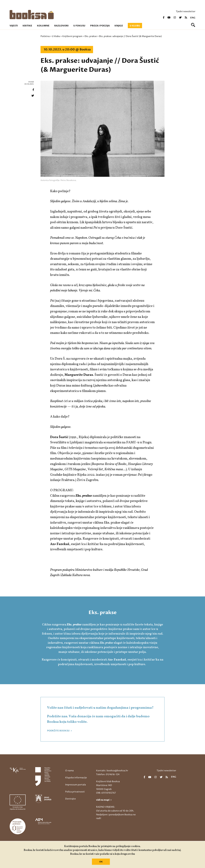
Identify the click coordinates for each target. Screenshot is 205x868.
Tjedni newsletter (186, 11)
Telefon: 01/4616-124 (108, 774)
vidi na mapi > (104, 800)
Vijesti (14, 26)
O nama (69, 771)
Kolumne (43, 26)
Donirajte (70, 799)
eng (193, 18)
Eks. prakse (91, 36)
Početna (45, 36)
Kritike (27, 26)
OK (101, 862)
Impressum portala (76, 785)
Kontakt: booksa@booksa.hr (112, 771)
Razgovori (61, 26)
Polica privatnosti (75, 792)
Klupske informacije (76, 778)
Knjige (119, 26)
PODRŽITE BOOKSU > (59, 731)
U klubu (135, 26)
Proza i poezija (100, 26)
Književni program (72, 36)
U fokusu (79, 26)
